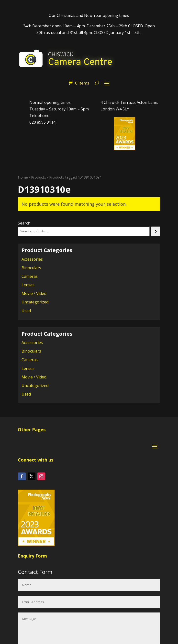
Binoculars (31, 268)
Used (26, 311)
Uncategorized (35, 302)
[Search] (156, 231)
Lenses (28, 285)
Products (39, 177)
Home (23, 177)
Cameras (30, 276)
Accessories (32, 259)
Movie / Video (34, 293)
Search (24, 223)
